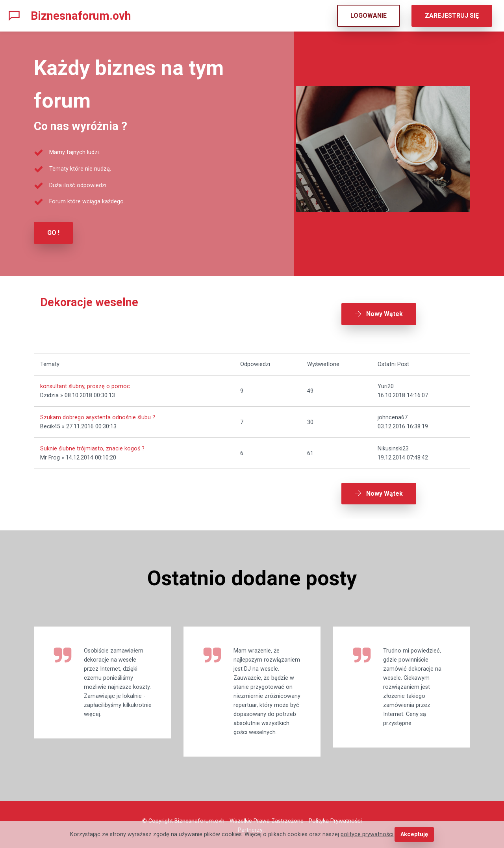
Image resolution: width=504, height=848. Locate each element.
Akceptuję (414, 834)
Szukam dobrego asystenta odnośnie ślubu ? (98, 416)
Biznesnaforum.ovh (81, 16)
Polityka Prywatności (335, 819)
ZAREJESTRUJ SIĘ (452, 16)
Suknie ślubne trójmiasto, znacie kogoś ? (92, 447)
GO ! (53, 233)
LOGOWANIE (369, 16)
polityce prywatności (367, 834)
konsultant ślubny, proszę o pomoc (85, 385)
